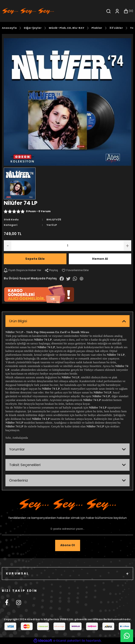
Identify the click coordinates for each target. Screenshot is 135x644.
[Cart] (128, 11)
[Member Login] (117, 11)
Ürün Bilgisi (18, 321)
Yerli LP (52, 225)
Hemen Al (100, 259)
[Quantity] (67, 246)
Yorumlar (17, 449)
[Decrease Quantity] (8, 246)
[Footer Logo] (68, 504)
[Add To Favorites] (75, 270)
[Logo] (28, 11)
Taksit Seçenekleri (25, 465)
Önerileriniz (19, 480)
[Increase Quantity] (127, 246)
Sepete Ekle (35, 259)
